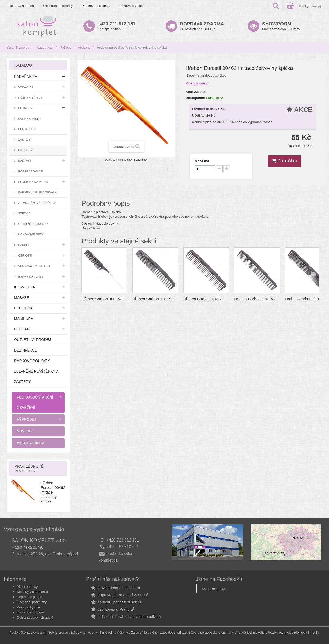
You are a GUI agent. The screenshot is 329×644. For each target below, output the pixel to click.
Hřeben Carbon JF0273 (254, 299)
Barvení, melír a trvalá (37, 192)
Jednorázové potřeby (36, 203)
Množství (202, 161)
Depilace (23, 329)
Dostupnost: (195, 98)
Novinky (25, 431)
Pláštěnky (26, 129)
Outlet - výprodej (33, 340)
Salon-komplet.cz (215, 589)
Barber (24, 245)
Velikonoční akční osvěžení (35, 402)
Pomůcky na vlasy (33, 182)
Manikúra (24, 319)
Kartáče (25, 161)
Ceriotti (25, 255)
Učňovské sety (30, 234)
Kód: (189, 92)
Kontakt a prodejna (96, 6)
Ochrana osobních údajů (35, 617)
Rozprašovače (30, 171)
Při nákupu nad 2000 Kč (202, 26)
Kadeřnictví (45, 47)
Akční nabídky (27, 587)
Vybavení (25, 87)
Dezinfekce (26, 350)
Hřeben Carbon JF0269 (153, 299)
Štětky (24, 213)
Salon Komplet (18, 47)
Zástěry (25, 140)
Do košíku (284, 161)
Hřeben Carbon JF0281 (305, 299)
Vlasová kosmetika (34, 266)
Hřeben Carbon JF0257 (102, 299)
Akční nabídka (31, 443)
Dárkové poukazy (32, 361)
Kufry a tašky (29, 119)
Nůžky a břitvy (30, 97)
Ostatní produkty (33, 224)
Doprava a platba (21, 6)
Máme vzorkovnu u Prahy (281, 26)
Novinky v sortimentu (32, 592)
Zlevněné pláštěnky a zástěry (36, 376)
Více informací (197, 83)
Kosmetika (25, 287)
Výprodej (26, 419)
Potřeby (66, 47)
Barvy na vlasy (30, 276)
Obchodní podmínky (58, 6)
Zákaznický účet (132, 6)
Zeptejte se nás (117, 26)
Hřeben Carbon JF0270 (203, 299)
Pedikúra (23, 308)
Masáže (22, 298)
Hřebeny (84, 47)
